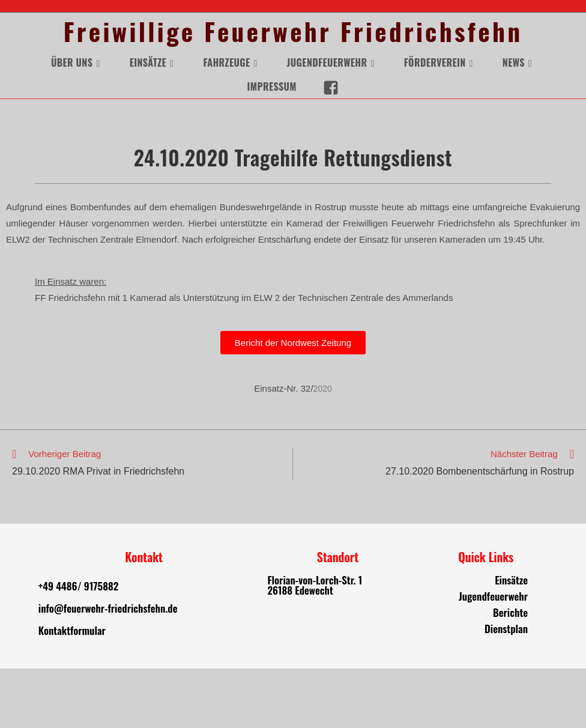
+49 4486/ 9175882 (78, 645)
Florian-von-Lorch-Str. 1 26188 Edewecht (315, 645)
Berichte (510, 672)
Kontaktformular (72, 690)
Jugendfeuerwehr (493, 656)
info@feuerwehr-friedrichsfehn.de (108, 668)
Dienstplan (506, 688)
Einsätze (511, 639)
